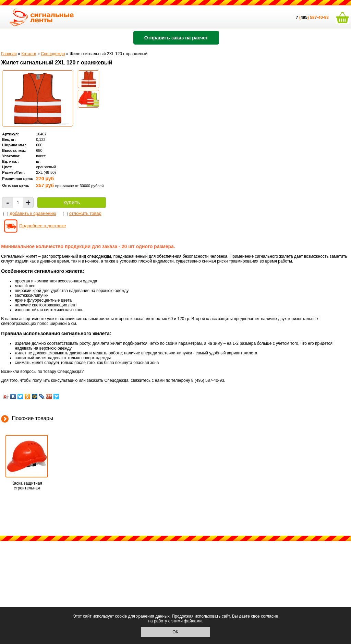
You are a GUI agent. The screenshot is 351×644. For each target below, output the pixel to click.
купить (72, 202)
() (303, 17)
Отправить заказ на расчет (176, 38)
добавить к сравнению (33, 213)
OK (175, 632)
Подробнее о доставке (43, 226)
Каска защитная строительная (27, 486)
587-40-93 (319, 17)
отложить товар (85, 213)
